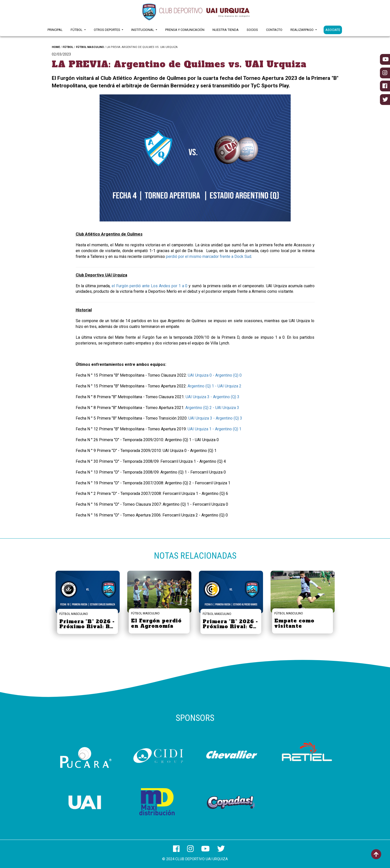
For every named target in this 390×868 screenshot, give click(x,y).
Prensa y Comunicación (185, 30)
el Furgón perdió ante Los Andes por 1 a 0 (149, 286)
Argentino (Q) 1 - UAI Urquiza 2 (214, 386)
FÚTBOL (68, 47)
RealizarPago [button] (302, 30)
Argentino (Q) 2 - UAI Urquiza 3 (212, 408)
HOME (56, 47)
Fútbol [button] (77, 30)
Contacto (274, 30)
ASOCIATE (333, 30)
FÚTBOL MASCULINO (90, 47)
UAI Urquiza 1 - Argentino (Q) (213, 429)
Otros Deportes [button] (107, 30)
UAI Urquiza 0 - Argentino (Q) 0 (215, 375)
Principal (55, 30)
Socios (252, 30)
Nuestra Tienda (226, 30)
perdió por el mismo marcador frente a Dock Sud (209, 256)
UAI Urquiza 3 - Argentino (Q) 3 (212, 397)
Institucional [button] (143, 30)
